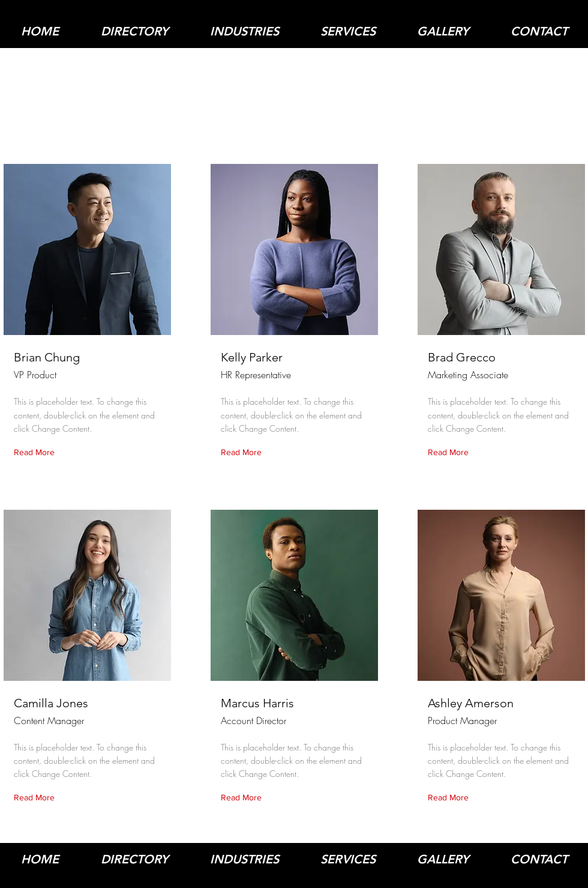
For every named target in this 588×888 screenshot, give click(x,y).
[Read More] (37, 453)
